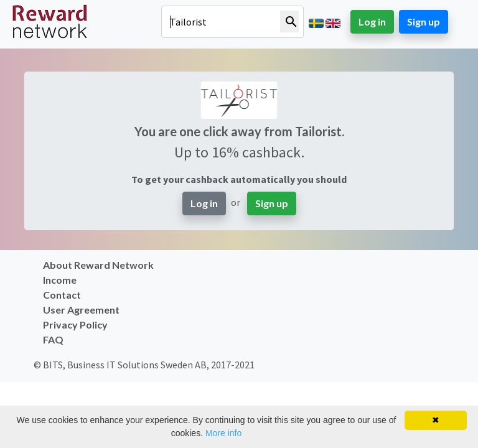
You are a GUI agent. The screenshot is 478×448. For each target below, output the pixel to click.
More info (223, 433)
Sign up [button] (424, 21)
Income (60, 280)
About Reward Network (98, 265)
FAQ (53, 339)
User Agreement (81, 310)
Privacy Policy (75, 324)
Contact (62, 295)
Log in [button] (372, 21)
